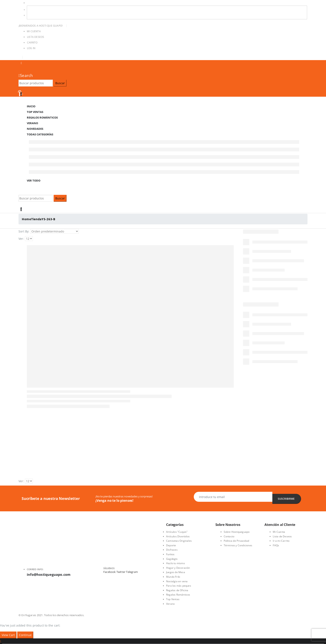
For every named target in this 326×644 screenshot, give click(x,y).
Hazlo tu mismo (175, 563)
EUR (33, 15)
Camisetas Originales (179, 541)
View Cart (8, 635)
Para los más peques (179, 586)
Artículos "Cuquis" (177, 532)
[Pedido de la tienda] (55, 232)
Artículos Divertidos (178, 536)
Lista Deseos (36, 37)
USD (30, 3)
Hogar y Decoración (178, 568)
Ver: (21, 239)
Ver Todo (34, 180)
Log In (31, 48)
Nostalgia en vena (177, 581)
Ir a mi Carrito (281, 541)
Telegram (132, 572)
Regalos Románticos (42, 117)
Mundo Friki (173, 577)
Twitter (121, 572)
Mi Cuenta (34, 31)
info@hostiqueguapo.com (49, 575)
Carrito (32, 43)
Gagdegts (172, 559)
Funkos (170, 554)
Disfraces (172, 550)
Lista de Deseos (282, 536)
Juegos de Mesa (176, 572)
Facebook (110, 572)
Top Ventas (173, 599)
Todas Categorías (40, 134)
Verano (170, 604)
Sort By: (24, 231)
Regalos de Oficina (177, 590)
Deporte (171, 545)
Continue (25, 635)
